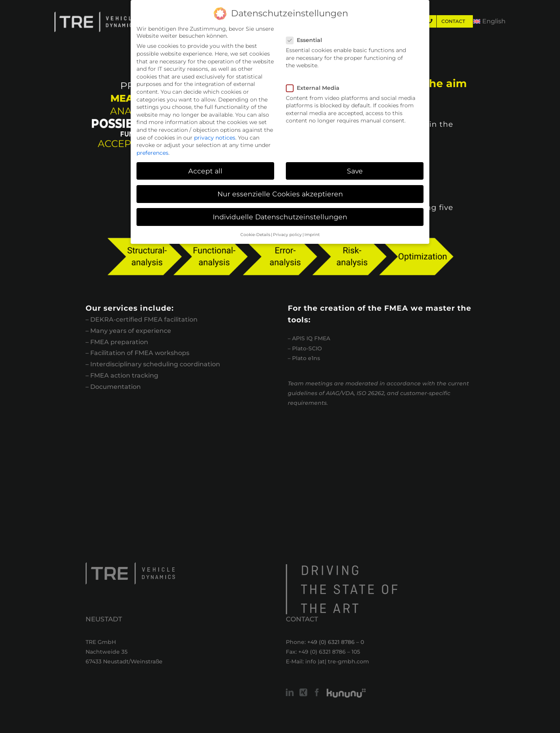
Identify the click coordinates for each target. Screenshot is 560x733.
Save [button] (355, 171)
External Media (316, 88)
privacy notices (215, 138)
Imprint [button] (312, 235)
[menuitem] (489, 21)
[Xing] (303, 693)
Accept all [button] (205, 171)
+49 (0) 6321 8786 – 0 (336, 642)
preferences (152, 153)
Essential (307, 40)
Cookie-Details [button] (255, 235)
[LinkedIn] (290, 693)
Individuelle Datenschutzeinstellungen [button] (280, 217)
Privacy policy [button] (287, 235)
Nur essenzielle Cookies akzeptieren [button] (280, 194)
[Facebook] (317, 693)
